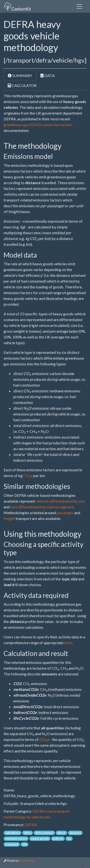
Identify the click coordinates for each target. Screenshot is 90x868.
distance (75, 833)
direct (61, 833)
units (68, 643)
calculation (12, 833)
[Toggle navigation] (79, 6)
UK (25, 844)
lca (69, 839)
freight (9, 518)
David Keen (27, 861)
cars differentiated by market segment (42, 507)
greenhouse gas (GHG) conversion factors (38, 125)
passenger (65, 513)
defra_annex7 (44, 833)
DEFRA (31, 825)
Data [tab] (48, 75)
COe (28, 476)
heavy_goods (40, 839)
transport (12, 844)
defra (28, 833)
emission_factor (16, 839)
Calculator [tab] (22, 85)
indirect (58, 839)
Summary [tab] (20, 75)
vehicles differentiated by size (60, 501)
